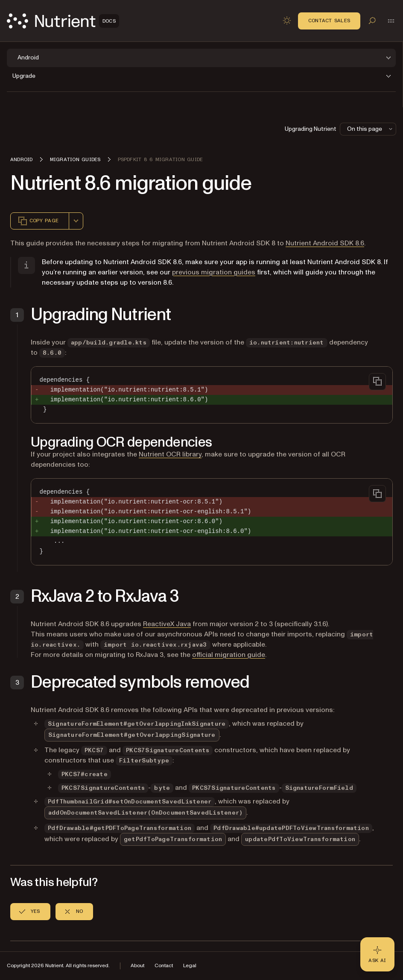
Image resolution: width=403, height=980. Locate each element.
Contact (164, 966)
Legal (190, 966)
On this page (371, 129)
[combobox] (76, 221)
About (137, 966)
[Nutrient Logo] (63, 21)
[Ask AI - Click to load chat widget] (377, 954)
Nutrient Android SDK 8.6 (325, 243)
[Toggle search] (372, 21)
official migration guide (229, 655)
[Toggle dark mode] (287, 21)
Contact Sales (329, 21)
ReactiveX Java (167, 624)
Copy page (38, 221)
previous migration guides (214, 272)
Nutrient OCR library (170, 454)
